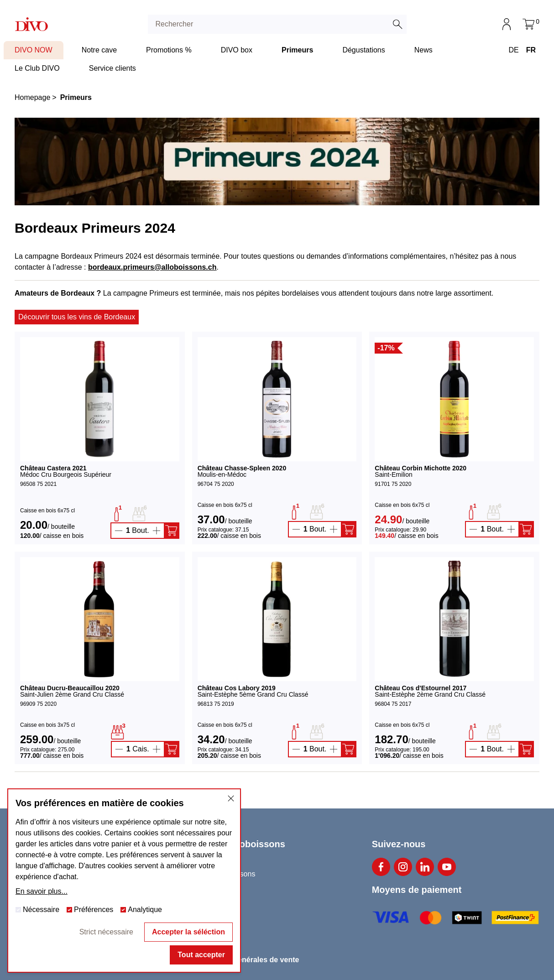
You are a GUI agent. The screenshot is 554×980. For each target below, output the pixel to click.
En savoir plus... (42, 891)
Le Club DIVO (37, 68)
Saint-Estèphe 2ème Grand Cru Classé (430, 694)
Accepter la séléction (188, 932)
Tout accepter (201, 955)
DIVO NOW (34, 50)
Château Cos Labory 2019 (237, 688)
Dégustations (363, 50)
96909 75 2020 (38, 704)
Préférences (90, 910)
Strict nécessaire (106, 932)
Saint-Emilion (393, 474)
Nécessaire (37, 910)
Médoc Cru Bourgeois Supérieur (66, 474)
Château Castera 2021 (53, 468)
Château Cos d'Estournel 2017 (421, 688)
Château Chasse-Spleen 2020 (242, 468)
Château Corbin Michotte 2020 (421, 468)
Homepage (32, 97)
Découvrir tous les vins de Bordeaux (77, 317)
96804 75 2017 (393, 704)
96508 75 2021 (38, 484)
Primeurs (297, 50)
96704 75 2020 (216, 484)
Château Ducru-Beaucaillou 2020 (70, 688)
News (423, 50)
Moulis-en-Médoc (222, 474)
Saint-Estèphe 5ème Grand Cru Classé (253, 694)
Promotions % (169, 50)
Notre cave (99, 50)
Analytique (141, 910)
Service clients (112, 68)
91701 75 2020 (393, 484)
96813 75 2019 (216, 704)
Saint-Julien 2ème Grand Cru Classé (72, 694)
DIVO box (237, 50)
